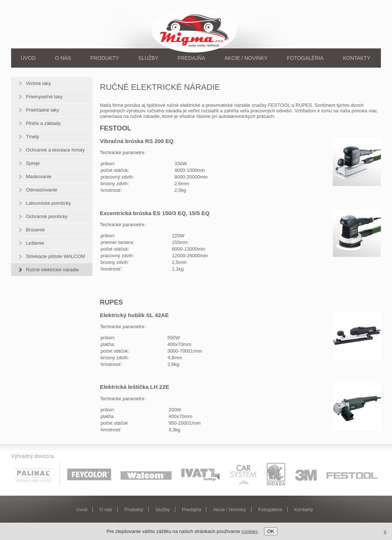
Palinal (36, 474)
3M (306, 474)
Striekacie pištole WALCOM (55, 256)
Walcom (146, 474)
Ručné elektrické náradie (52, 270)
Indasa (276, 474)
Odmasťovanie (42, 190)
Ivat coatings (201, 474)
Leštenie (35, 243)
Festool (352, 474)
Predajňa (191, 58)
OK (271, 531)
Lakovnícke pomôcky (48, 203)
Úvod (28, 58)
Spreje (33, 163)
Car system (244, 474)
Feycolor (89, 474)
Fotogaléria (305, 58)
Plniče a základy (43, 123)
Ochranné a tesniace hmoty (55, 150)
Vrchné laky (38, 83)
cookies (250, 531)
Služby (148, 58)
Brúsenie (35, 230)
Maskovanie (39, 176)
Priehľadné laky (43, 110)
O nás (63, 58)
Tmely (32, 137)
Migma (195, 30)
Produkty (105, 58)
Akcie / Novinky (246, 58)
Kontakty (356, 58)
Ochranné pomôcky (47, 216)
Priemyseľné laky (44, 97)
